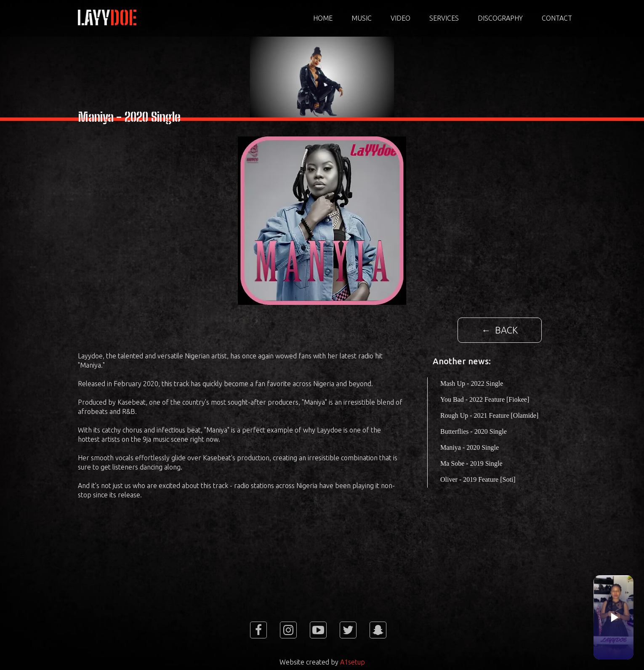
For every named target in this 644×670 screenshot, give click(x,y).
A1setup (353, 662)
